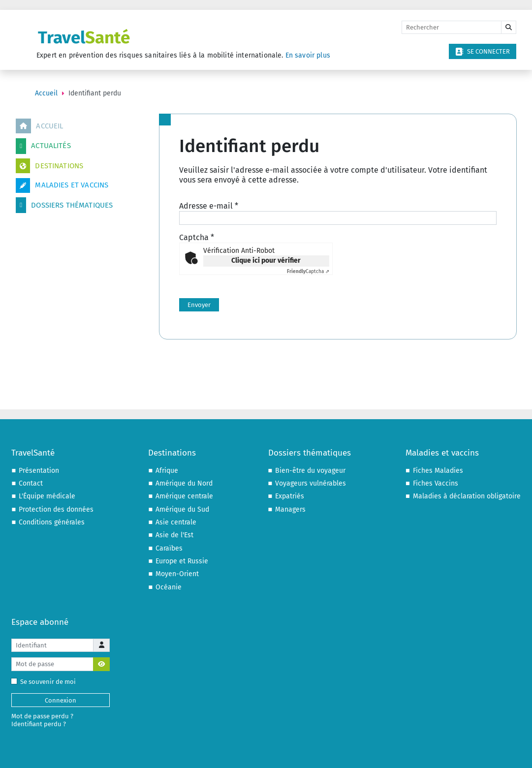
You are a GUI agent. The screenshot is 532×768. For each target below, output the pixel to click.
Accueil (39, 126)
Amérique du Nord (184, 483)
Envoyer (199, 305)
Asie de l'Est (174, 535)
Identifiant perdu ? (39, 724)
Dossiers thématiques (64, 205)
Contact (31, 483)
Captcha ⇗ (308, 272)
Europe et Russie (182, 561)
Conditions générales (52, 522)
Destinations (49, 166)
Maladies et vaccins (62, 185)
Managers (290, 509)
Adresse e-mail (209, 206)
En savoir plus (308, 55)
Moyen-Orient (177, 574)
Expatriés (290, 496)
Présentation (39, 471)
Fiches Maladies (438, 471)
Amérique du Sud (182, 509)
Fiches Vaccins (436, 483)
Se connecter (483, 52)
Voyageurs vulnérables (311, 483)
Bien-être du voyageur (310, 471)
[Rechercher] (452, 28)
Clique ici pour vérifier (266, 261)
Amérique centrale (184, 496)
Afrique (167, 471)
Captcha (197, 237)
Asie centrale (176, 522)
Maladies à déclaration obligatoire (467, 496)
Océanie (169, 587)
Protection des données (56, 509)
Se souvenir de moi (46, 682)
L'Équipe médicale (47, 496)
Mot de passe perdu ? (42, 716)
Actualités (43, 146)
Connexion (61, 700)
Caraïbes (169, 548)
